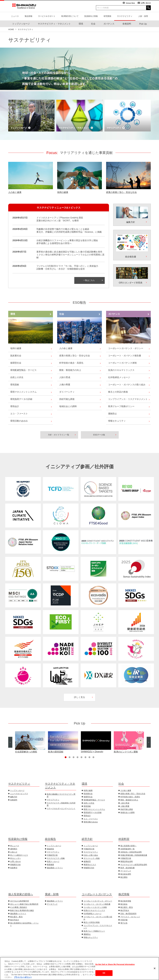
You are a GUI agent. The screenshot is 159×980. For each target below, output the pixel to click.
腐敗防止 (113, 414)
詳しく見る (79, 697)
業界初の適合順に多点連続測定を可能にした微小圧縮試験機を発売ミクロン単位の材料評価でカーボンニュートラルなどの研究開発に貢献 (70, 255)
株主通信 (124, 877)
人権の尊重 (65, 385)
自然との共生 (17, 377)
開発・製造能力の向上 (70, 370)
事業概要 (50, 865)
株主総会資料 (126, 874)
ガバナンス (114, 314)
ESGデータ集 (99, 435)
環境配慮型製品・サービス (23, 370)
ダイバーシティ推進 (92, 858)
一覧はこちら (89, 280)
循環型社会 (16, 363)
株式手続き (15, 920)
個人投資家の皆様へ (128, 846)
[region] (79, 969)
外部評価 (124, 920)
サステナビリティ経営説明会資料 (134, 865)
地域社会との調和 (68, 406)
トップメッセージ (17, 790)
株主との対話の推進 (118, 392)
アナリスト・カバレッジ (130, 917)
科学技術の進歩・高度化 (71, 363)
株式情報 (124, 894)
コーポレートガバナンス (97, 894)
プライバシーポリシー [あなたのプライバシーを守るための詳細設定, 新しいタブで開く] (23, 977)
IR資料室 (124, 839)
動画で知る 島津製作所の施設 (22, 910)
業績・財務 (52, 894)
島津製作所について (70, 16)
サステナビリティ (125, 16)
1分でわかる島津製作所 (20, 901)
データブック (126, 871)
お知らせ (14, 852)
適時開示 (14, 849)
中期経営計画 (52, 855)
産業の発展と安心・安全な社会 (121, 192)
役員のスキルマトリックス (121, 370)
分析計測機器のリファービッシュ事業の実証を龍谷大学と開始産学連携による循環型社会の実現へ (67, 242)
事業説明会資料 (127, 861)
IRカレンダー (15, 858)
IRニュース (15, 846)
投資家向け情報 (91, 16)
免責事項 (14, 868)
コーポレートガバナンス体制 (122, 363)
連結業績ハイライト (55, 868)
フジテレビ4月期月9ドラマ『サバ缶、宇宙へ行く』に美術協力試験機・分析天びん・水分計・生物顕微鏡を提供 (67, 267)
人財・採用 (143, 16)
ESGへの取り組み (91, 855)
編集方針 (14, 797)
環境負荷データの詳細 (21, 399)
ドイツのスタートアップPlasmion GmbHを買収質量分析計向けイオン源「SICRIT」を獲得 (60, 219)
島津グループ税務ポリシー (121, 406)
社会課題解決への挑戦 (26, 752)
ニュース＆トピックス (19, 794)
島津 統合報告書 (127, 868)
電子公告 (124, 923)
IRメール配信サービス (19, 855)
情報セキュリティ (117, 421)
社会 (62, 314)
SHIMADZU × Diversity (92, 752)
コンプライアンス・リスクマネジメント (128, 399)
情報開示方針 (15, 865)
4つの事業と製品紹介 (19, 907)
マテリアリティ (53, 800)
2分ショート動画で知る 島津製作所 (24, 904)
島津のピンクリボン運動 (126, 752)
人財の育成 (65, 377)
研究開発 (107, 16)
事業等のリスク (90, 865)
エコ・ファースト (19, 414)
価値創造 (50, 849)
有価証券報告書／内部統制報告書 (134, 855)
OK (104, 973)
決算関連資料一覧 (127, 849)
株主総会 (124, 904)
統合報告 (50, 839)
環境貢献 (15, 385)
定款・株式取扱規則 (128, 914)
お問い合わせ (146, 3)
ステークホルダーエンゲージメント (61, 809)
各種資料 (14, 800)
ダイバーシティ (67, 392)
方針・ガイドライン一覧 (59, 435)
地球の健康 (63, 192)
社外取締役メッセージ (119, 377)
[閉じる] (155, 968)
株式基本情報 (126, 901)
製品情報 (29, 16)
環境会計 (15, 406)
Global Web (130, 3)
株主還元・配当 (16, 917)
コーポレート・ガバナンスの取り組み (127, 385)
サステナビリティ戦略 (56, 858)
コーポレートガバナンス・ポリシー (126, 348)
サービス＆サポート (47, 16)
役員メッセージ (53, 861)
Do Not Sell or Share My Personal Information (115, 964)
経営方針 (87, 839)
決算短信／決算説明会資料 (131, 852)
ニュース (15, 16)
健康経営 (87, 861)
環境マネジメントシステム (23, 392)
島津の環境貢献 (56, 752)
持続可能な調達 (67, 399)
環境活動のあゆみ (19, 421)
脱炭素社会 (16, 356)
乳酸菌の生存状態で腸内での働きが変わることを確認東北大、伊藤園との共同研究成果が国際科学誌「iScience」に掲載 (69, 230)
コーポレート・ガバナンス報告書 (125, 356)
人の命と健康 (15, 192)
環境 (13, 314)
